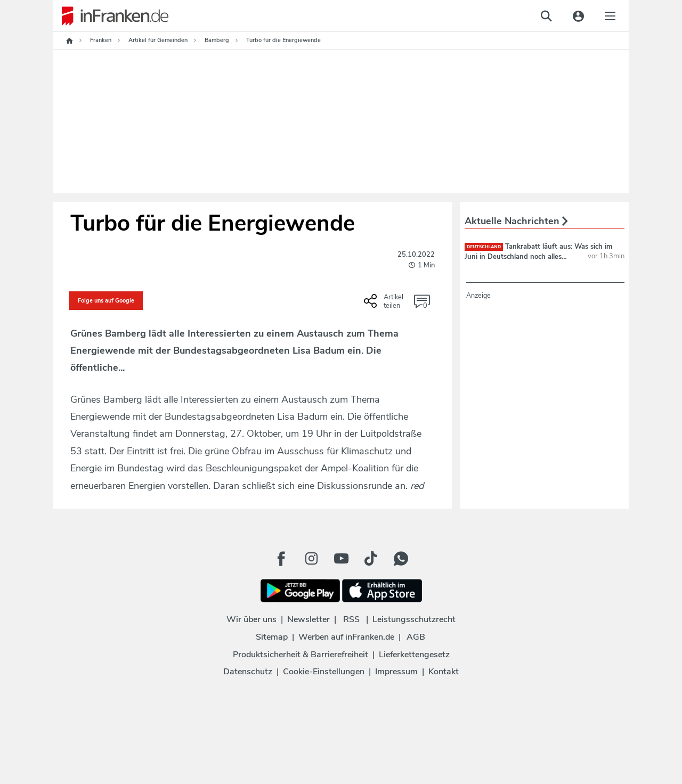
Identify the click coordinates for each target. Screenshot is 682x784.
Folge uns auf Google (106, 301)
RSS (351, 619)
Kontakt (444, 672)
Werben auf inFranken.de (346, 637)
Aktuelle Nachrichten (516, 221)
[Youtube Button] (341, 559)
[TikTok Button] (371, 559)
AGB (416, 637)
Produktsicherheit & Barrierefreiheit (301, 655)
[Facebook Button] (281, 559)
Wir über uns (251, 619)
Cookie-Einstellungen (324, 672)
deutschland (484, 247)
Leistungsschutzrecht (414, 619)
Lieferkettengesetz (414, 655)
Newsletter (308, 619)
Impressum (396, 672)
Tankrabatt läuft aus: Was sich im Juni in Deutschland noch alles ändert (538, 256)
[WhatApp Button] (401, 559)
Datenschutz (248, 672)
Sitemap (272, 637)
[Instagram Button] (311, 559)
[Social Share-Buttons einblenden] (385, 305)
